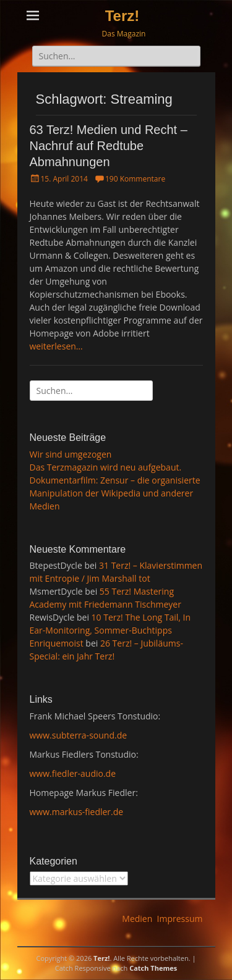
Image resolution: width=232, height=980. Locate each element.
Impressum (180, 919)
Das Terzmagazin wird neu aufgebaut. (106, 467)
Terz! (122, 16)
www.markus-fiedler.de (77, 812)
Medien (137, 919)
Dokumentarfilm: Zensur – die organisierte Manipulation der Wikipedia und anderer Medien (115, 493)
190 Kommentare (135, 179)
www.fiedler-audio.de (73, 773)
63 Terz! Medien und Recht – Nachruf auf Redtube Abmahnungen (109, 146)
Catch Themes (153, 968)
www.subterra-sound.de (79, 735)
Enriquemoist (57, 643)
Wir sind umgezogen (71, 454)
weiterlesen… (56, 346)
